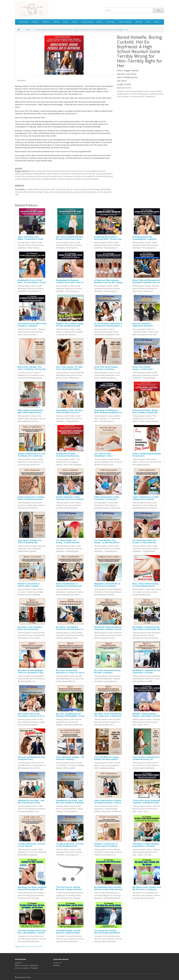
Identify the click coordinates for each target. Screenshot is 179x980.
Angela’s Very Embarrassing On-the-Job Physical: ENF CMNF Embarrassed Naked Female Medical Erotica (70, 327)
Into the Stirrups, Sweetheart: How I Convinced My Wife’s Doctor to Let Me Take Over (108, 457)
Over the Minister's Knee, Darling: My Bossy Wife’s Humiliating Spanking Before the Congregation (108, 760)
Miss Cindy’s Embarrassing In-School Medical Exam (145, 585)
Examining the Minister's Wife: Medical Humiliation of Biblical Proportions (108, 412)
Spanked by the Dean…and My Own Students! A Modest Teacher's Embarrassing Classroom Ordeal (70, 804)
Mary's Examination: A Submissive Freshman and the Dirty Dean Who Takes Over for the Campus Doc (69, 587)
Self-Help (139, 22)
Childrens (46, 22)
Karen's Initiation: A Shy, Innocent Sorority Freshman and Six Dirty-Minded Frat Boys (70, 500)
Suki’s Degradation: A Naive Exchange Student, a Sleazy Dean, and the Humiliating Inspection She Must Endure (108, 804)
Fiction (66, 22)
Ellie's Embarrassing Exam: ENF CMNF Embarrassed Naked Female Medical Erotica (31, 413)
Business (35, 22)
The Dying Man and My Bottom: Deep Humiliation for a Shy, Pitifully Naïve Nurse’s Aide (107, 934)
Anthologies (24, 22)
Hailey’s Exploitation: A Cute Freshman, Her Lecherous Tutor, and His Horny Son (32, 456)
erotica (30, 946)
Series (148, 22)
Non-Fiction (111, 22)
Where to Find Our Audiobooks (27, 965)
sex (34, 946)
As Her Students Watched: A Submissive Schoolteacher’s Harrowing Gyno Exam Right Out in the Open (108, 327)
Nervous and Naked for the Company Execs (31, 758)
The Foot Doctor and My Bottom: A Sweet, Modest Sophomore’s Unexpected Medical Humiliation (69, 890)
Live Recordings (87, 22)
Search (28, 30)
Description (21, 81)
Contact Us (57, 963)
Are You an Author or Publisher (27, 968)
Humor (75, 22)
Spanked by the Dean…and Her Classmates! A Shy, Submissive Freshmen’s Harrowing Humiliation (31, 804)
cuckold (39, 946)
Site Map (56, 965)
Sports (157, 22)
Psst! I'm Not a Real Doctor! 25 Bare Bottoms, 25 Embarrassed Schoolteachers (147, 759)
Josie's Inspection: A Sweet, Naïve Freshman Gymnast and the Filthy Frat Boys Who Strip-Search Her (32, 500)
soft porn (23, 946)
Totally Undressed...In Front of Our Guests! (32, 845)
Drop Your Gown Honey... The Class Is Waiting (107, 368)
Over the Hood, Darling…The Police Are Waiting (70, 758)
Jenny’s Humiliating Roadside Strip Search (147, 455)
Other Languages (125, 22)
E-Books (56, 22)
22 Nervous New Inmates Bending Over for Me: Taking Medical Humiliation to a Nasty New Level (108, 283)
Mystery (100, 22)
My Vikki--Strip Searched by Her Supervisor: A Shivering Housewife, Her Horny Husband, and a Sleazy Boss (108, 717)
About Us (18, 963)
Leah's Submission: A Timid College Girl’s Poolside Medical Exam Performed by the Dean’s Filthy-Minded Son (147, 500)
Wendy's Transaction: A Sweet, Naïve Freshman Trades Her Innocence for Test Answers (107, 847)
